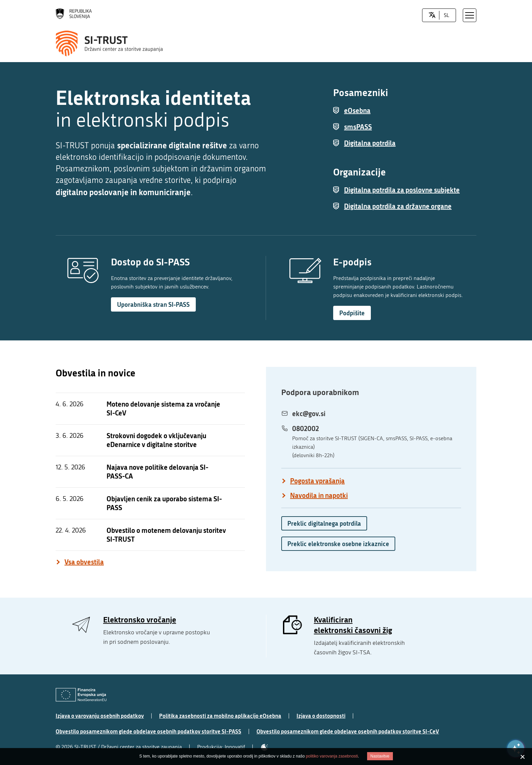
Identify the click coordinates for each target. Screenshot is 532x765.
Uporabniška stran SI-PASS (153, 304)
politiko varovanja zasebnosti (332, 756)
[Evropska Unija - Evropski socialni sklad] (81, 695)
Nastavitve (380, 756)
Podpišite (352, 313)
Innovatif (235, 747)
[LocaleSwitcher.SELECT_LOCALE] (432, 15)
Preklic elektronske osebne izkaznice (338, 544)
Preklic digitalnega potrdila (324, 523)
